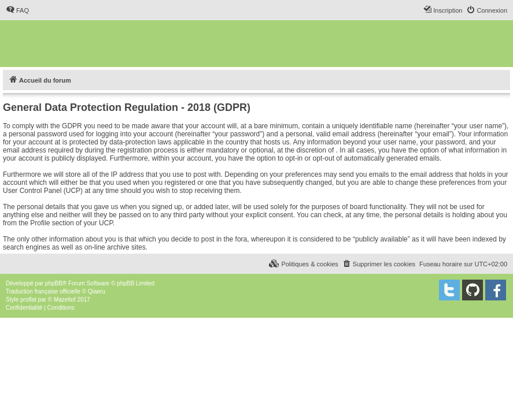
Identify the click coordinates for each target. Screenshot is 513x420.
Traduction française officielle (43, 291)
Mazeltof (65, 300)
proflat (28, 300)
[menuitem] (17, 10)
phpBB (54, 283)
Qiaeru (97, 291)
